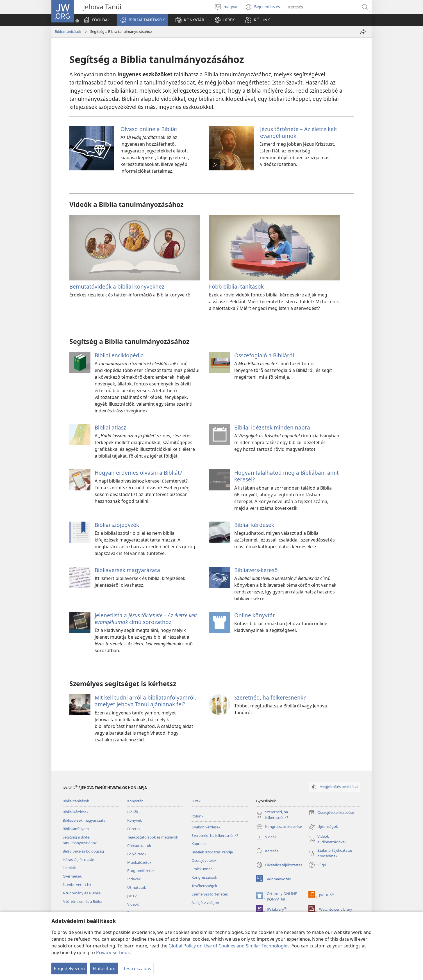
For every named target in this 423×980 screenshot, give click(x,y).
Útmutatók (137, 887)
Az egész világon (205, 903)
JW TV (132, 896)
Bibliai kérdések (254, 525)
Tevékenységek (204, 886)
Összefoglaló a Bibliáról (264, 355)
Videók (133, 904)
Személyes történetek (210, 894)
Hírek (196, 801)
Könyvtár (135, 801)
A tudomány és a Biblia (82, 893)
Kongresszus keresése (279, 827)
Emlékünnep (202, 869)
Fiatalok (69, 868)
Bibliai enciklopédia (119, 355)
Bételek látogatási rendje (212, 852)
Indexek (134, 879)
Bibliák (133, 812)
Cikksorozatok (139, 846)
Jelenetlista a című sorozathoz (146, 619)
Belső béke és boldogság (83, 851)
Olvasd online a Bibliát (149, 129)
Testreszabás (137, 968)
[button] (142, 20)
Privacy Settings (113, 952)
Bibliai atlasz (110, 427)
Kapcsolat (200, 844)
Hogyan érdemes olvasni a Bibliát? (138, 473)
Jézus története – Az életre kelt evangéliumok (299, 132)
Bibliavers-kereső (256, 570)
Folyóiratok (137, 854)
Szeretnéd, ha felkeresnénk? (270, 697)
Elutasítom (104, 968)
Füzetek (134, 829)
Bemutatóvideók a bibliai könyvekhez (117, 286)
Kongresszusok (204, 877)
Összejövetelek (204, 860)
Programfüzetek (141, 871)
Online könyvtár (255, 615)
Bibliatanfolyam (76, 829)
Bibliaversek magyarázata (127, 570)
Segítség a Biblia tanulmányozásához (80, 840)
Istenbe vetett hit (77, 885)
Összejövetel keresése (331, 813)
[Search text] (323, 7)
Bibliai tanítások (68, 31)
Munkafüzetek (139, 862)
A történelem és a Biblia (82, 901)
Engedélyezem (69, 968)
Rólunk (197, 816)
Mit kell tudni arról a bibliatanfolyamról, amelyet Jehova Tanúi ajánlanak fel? (145, 701)
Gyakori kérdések (206, 827)
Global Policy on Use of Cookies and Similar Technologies (229, 946)
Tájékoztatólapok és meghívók (153, 837)
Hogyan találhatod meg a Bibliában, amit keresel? (286, 476)
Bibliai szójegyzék (117, 525)
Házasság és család (79, 860)
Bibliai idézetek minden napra (272, 427)
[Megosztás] (363, 32)
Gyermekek (72, 876)
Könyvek (135, 820)
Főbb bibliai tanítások (236, 286)
